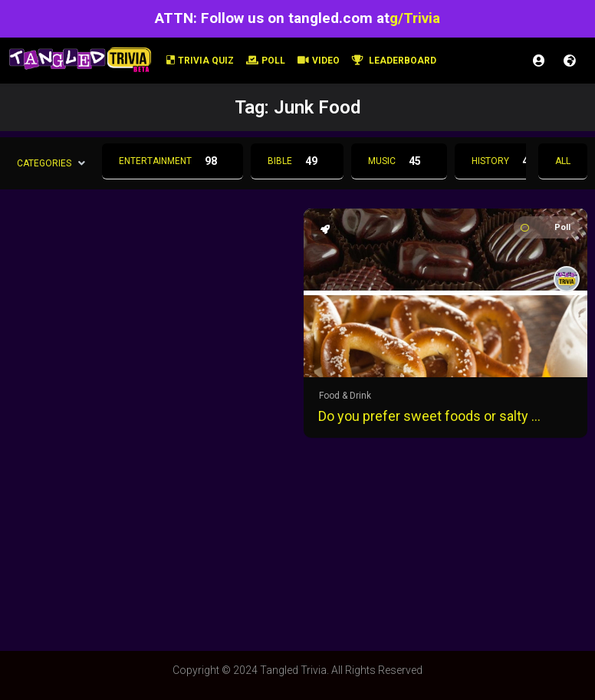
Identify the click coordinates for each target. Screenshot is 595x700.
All (563, 161)
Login (539, 61)
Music (399, 161)
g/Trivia (415, 18)
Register (570, 61)
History (508, 161)
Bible (297, 161)
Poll (266, 61)
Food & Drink (345, 396)
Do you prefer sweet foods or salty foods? (430, 416)
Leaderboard (394, 61)
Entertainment (173, 161)
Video (319, 61)
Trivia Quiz (200, 61)
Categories (44, 163)
